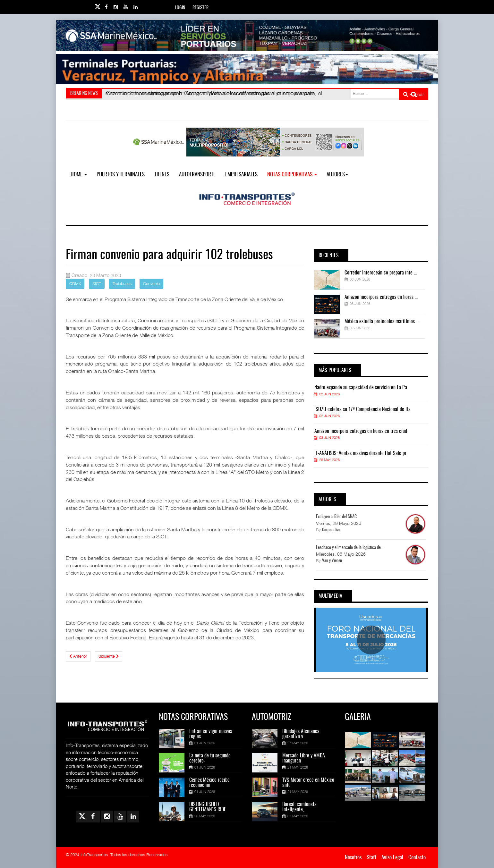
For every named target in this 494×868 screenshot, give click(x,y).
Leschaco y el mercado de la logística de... (350, 548)
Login (180, 8)
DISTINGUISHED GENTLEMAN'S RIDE (208, 807)
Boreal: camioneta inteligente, (299, 807)
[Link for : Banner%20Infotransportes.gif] (247, 69)
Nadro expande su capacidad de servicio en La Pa (361, 388)
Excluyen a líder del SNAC (336, 517)
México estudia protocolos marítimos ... (382, 322)
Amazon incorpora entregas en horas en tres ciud (361, 431)
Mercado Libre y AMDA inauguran (304, 758)
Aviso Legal (392, 858)
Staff (371, 858)
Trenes (162, 175)
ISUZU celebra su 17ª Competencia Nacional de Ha (362, 409)
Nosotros (353, 858)
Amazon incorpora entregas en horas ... (381, 297)
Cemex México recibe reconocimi (209, 783)
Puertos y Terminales (121, 175)
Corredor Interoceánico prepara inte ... (381, 273)
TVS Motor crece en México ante (308, 783)
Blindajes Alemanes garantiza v (301, 734)
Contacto (417, 858)
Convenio (151, 283)
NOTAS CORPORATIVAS (292, 175)
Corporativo (331, 530)
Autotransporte (197, 175)
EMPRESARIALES (241, 175)
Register (200, 8)
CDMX (75, 283)
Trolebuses (122, 283)
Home (79, 175)
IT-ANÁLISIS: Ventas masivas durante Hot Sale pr (360, 453)
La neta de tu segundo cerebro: (210, 758)
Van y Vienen (332, 561)
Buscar (414, 94)
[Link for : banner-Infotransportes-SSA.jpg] (247, 35)
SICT (97, 283)
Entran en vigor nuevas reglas (211, 734)
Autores (337, 175)
